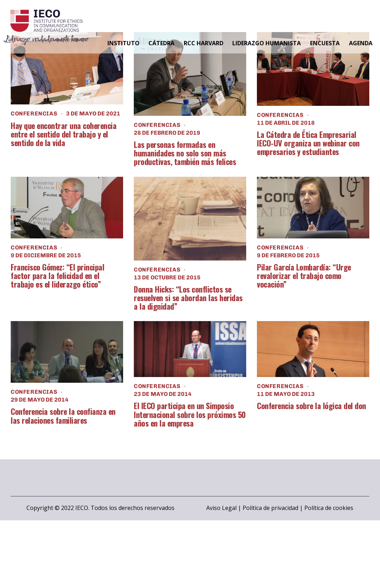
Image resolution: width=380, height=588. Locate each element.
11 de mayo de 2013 (286, 394)
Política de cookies (329, 508)
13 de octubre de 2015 (167, 277)
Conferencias (34, 114)
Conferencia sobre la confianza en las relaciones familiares (63, 416)
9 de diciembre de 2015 (46, 255)
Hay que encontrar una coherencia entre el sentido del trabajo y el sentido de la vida (64, 134)
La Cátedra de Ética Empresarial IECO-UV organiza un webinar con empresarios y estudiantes (308, 143)
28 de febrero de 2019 (167, 133)
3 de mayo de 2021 (93, 114)
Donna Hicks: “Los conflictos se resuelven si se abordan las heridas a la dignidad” (188, 298)
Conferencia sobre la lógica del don (311, 406)
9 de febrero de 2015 (288, 255)
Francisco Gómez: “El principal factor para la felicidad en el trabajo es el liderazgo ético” (57, 276)
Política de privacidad (270, 508)
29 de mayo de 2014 (40, 400)
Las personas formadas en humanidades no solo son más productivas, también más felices (185, 153)
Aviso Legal (221, 508)
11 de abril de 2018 (286, 123)
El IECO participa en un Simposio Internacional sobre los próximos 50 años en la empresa (190, 414)
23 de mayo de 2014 (163, 394)
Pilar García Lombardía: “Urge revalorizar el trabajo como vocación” (304, 276)
